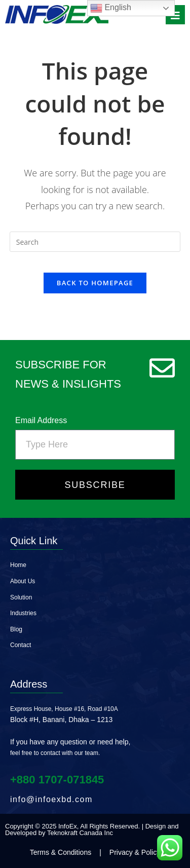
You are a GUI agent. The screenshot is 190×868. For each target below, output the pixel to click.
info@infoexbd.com (51, 799)
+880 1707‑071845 (57, 780)
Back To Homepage (95, 283)
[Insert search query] (95, 242)
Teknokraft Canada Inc (80, 833)
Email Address (41, 420)
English (111, 8)
